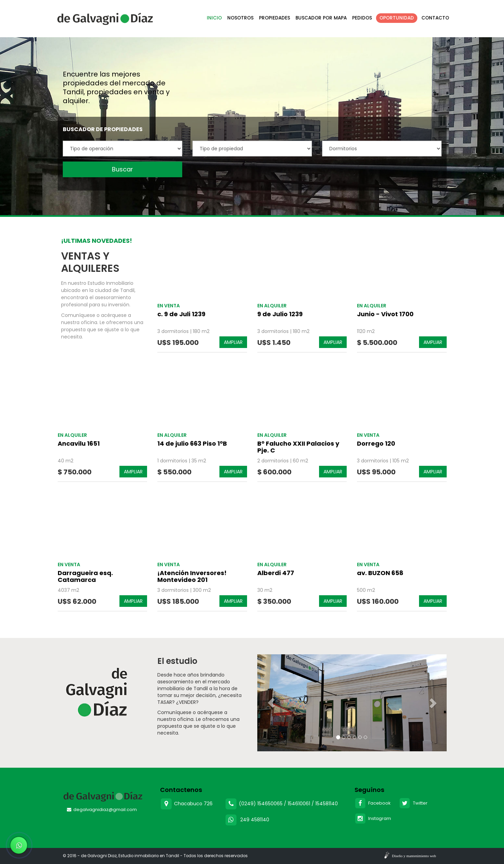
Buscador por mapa (321, 18)
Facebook (373, 803)
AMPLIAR (233, 342)
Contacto (435, 18)
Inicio (214, 18)
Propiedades (275, 18)
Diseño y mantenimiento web (414, 856)
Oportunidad (397, 18)
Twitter (413, 803)
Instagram (373, 818)
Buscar (123, 169)
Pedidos (362, 18)
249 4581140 (255, 820)
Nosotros (240, 18)
